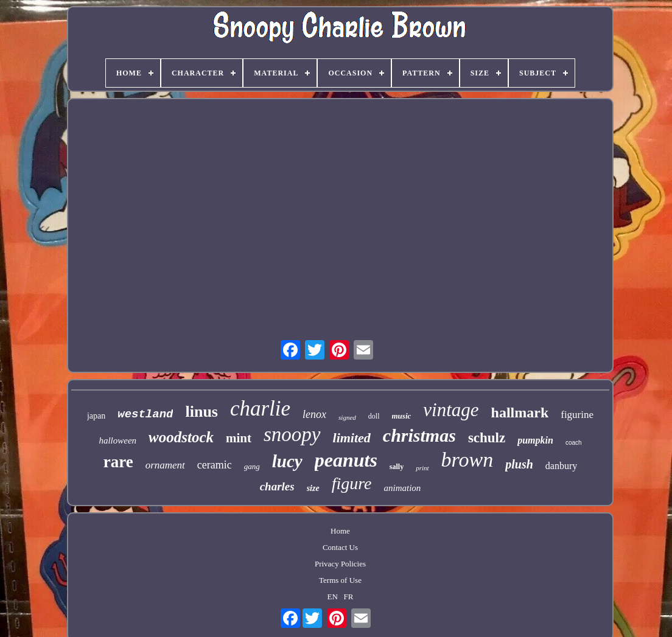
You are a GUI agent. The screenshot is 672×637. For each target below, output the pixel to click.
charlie (260, 409)
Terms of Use (340, 580)
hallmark (520, 412)
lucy (287, 461)
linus (201, 412)
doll (374, 416)
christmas (419, 435)
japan (96, 416)
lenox (314, 414)
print (422, 468)
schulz (487, 438)
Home (340, 531)
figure (352, 483)
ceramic (215, 465)
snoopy (292, 434)
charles (277, 486)
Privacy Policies (340, 564)
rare (118, 462)
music (402, 416)
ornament (165, 465)
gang (252, 466)
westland (145, 414)
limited (352, 438)
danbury (561, 466)
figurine (577, 415)
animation (403, 488)
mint (239, 438)
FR (349, 597)
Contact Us (340, 547)
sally (397, 467)
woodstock (181, 437)
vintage (451, 410)
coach (574, 443)
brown (467, 460)
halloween (117, 440)
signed (347, 417)
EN (333, 597)
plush (519, 464)
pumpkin (535, 440)
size (313, 488)
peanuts (346, 460)
